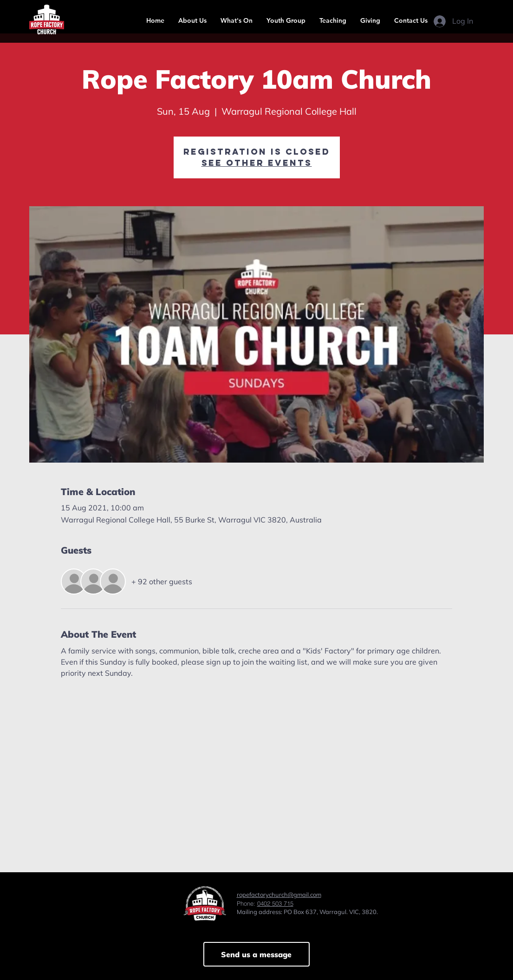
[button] (192, 20)
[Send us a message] (256, 954)
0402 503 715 (275, 903)
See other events (257, 163)
